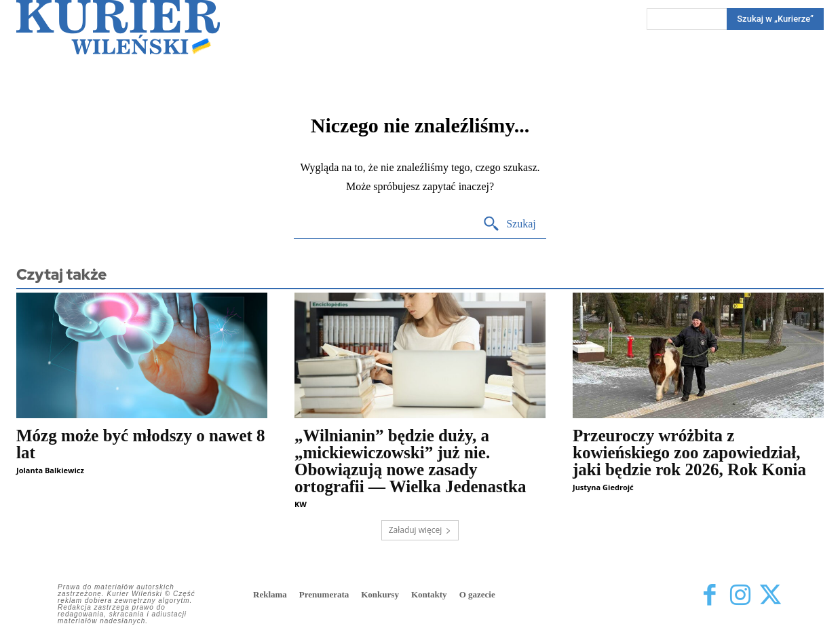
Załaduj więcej (420, 530)
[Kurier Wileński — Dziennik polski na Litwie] (118, 27)
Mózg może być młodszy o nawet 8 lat (141, 444)
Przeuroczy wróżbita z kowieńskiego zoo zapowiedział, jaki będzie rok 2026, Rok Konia (689, 452)
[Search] (509, 224)
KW (301, 504)
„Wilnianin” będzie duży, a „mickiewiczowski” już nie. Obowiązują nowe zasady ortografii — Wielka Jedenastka (410, 461)
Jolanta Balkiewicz (50, 470)
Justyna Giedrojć (603, 487)
